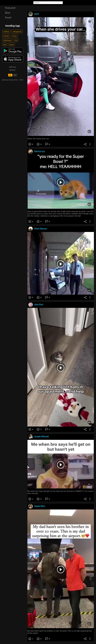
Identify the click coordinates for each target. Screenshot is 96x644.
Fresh (8, 17)
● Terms (13, 70)
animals (6, 36)
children (6, 31)
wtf (5, 44)
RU (15, 75)
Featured (10, 8)
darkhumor (7, 40)
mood (11, 44)
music (14, 36)
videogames (17, 31)
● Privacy (13, 67)
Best (8, 13)
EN (10, 75)
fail (16, 40)
